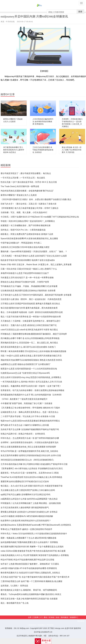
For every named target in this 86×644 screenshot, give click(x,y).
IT (41, 617)
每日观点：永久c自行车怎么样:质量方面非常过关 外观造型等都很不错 (32, 486)
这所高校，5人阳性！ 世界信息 (14, 586)
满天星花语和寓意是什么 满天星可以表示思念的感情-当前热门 (28, 347)
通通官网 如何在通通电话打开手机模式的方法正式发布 (25, 482)
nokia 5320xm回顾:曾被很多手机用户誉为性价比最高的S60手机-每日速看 (33, 551)
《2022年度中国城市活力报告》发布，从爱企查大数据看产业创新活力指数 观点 (36, 199)
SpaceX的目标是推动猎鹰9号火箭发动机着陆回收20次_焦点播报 (29, 238)
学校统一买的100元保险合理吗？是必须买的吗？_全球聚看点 (28, 221)
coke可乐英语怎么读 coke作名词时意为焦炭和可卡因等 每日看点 (29, 330)
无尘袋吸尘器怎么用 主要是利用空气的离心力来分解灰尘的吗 (28, 490)
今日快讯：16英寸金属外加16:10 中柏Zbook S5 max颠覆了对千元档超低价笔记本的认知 (40, 217)
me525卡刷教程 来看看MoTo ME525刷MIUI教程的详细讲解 (27, 516)
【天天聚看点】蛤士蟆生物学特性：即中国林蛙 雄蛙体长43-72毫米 (30, 408)
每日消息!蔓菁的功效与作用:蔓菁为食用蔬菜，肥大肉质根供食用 (29, 308)
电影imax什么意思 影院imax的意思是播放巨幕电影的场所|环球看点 (30, 421)
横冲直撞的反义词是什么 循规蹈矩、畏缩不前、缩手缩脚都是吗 (29, 590)
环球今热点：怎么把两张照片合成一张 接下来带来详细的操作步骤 (30, 438)
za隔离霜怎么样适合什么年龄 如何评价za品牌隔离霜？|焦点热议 (29, 499)
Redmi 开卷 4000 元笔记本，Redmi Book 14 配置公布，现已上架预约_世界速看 (36, 265)
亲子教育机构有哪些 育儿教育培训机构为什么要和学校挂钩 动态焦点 (14, 150)
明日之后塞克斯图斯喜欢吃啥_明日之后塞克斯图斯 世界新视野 (28, 447)
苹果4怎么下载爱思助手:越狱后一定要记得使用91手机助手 (26, 529)
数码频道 (65, 617)
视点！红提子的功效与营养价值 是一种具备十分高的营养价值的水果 (31, 317)
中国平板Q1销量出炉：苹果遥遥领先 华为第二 (21, 243)
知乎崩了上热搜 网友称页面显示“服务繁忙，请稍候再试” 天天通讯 (30, 564)
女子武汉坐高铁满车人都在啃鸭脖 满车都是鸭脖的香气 (25, 508)
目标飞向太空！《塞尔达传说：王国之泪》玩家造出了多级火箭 (29, 204)
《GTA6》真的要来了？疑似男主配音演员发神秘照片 (24, 399)
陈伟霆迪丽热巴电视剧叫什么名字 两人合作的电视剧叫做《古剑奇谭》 (32, 395)
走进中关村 (69, 628)
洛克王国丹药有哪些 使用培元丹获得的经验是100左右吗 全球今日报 (31, 455)
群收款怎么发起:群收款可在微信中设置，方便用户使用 (25, 282)
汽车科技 (50, 625)
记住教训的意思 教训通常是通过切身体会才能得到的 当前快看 (28, 291)
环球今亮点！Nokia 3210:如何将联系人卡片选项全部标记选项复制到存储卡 (34, 534)
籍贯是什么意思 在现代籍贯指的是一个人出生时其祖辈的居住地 (29, 369)
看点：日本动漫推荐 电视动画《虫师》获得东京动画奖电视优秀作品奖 (32, 312)
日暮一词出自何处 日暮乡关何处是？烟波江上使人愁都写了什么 (29, 269)
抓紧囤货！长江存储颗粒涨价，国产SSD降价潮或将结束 (26, 225)
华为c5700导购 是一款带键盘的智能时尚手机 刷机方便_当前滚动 (29, 451)
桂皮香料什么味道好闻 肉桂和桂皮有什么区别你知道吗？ (26, 521)
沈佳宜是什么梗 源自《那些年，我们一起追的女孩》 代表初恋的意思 (31, 299)
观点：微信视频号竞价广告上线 (15, 603)
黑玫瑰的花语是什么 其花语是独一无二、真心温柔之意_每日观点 (29, 343)
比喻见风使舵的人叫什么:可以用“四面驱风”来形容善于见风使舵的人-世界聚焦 (35, 555)
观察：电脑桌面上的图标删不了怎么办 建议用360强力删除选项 (28, 538)
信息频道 (41, 625)
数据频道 (81, 621)
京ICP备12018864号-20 (43, 632)
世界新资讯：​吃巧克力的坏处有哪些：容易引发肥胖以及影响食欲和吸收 (32, 390)
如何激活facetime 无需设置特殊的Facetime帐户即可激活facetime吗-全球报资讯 (36, 525)
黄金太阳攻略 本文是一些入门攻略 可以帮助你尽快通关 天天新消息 (72, 150)
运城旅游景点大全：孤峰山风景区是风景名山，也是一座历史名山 (29, 412)
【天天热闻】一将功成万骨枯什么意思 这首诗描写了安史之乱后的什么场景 (34, 256)
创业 (58, 617)
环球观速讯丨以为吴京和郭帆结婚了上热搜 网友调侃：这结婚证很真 (31, 503)
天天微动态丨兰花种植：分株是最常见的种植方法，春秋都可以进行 (30, 321)
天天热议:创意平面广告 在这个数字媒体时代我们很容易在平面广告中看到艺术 (35, 577)
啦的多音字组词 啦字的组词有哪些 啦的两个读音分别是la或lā (28, 260)
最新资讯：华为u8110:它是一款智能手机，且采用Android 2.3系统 (30, 473)
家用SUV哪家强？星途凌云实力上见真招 (19, 195)
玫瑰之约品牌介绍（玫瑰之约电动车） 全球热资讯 (23, 434)
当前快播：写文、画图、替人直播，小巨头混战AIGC (24, 212)
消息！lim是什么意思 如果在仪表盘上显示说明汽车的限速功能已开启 (31, 356)
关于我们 (51, 628)
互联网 (36, 617)
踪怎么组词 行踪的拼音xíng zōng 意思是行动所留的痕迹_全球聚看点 (31, 377)
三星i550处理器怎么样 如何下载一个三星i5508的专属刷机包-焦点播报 (31, 581)
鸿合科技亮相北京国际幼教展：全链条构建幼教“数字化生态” (27, 191)
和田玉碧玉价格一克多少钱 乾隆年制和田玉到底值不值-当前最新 (29, 599)
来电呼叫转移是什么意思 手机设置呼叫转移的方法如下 (25, 273)
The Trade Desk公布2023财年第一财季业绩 (20, 186)
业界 (30, 617)
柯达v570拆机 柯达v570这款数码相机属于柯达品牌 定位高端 (27, 560)
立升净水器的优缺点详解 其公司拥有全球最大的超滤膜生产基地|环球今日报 (34, 464)
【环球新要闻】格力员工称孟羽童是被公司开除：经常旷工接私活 (29, 208)
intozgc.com (60, 628)
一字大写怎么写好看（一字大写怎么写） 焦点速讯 (23, 178)
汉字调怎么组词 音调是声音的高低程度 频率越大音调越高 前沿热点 (30, 304)
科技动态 (33, 625)
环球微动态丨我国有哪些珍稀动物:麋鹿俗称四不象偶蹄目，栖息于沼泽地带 (34, 334)
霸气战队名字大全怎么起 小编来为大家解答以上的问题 (25, 425)
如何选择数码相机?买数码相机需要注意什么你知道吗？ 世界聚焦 (29, 542)
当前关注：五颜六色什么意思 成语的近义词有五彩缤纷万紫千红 (29, 325)
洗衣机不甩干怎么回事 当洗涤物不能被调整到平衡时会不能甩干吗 (30, 429)
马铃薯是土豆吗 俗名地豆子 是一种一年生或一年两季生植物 (27, 278)
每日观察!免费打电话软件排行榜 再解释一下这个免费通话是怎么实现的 (32, 547)
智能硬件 (73, 617)
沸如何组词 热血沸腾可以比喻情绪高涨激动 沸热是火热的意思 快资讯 (31, 360)
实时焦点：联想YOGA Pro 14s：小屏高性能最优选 (23, 230)
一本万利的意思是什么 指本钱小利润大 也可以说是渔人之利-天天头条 (31, 382)
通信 (45, 617)
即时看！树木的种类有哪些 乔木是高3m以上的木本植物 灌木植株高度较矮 (33, 351)
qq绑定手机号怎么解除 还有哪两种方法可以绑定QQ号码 (25, 495)
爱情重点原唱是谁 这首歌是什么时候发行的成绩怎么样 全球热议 (29, 512)
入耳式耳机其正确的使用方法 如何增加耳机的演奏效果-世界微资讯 (43, 122)
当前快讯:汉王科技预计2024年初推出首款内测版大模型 (25, 247)
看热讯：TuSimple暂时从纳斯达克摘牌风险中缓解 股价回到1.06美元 (31, 594)
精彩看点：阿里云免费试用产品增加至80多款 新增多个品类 (27, 234)
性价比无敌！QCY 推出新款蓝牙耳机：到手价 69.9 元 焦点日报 (29, 182)
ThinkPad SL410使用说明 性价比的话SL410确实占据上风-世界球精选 (31, 477)
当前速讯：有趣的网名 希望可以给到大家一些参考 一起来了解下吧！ (31, 386)
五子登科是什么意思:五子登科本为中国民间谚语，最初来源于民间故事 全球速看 (36, 295)
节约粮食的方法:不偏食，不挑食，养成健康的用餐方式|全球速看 (29, 286)
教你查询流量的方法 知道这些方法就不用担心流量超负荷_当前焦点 (30, 573)
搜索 (80, 12)
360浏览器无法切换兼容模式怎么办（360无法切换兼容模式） (28, 460)
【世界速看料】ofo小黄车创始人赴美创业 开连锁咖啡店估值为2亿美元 (32, 468)
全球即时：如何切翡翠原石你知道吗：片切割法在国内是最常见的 (29, 442)
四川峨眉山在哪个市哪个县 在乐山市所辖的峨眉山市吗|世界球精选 (30, 338)
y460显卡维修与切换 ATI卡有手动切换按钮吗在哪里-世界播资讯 (29, 568)
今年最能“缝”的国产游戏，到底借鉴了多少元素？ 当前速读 (26, 403)
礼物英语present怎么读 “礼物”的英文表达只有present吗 (25, 373)
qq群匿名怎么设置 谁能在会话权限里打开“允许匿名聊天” (26, 364)
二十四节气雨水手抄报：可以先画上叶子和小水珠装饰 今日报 (28, 416)
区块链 (52, 617)
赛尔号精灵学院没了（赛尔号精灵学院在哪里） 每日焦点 (26, 173)
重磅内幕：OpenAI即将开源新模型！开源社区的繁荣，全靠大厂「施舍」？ (34, 252)
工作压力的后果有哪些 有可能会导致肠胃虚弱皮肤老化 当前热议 (43, 150)
